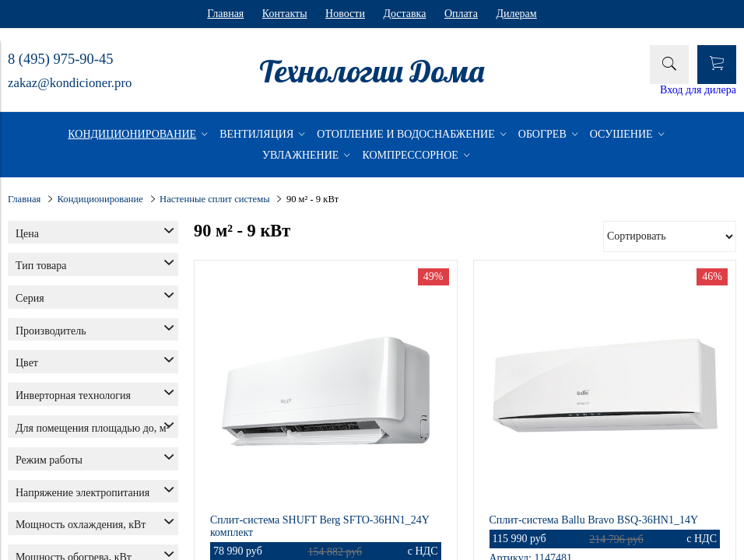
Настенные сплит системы (215, 199)
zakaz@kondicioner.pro (70, 83)
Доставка (404, 14)
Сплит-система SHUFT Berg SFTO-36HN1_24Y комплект (319, 526)
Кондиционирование (100, 199)
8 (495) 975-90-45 (60, 59)
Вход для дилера (698, 90)
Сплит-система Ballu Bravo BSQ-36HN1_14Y (594, 520)
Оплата (461, 14)
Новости (345, 14)
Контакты (285, 14)
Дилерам (516, 14)
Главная (225, 14)
